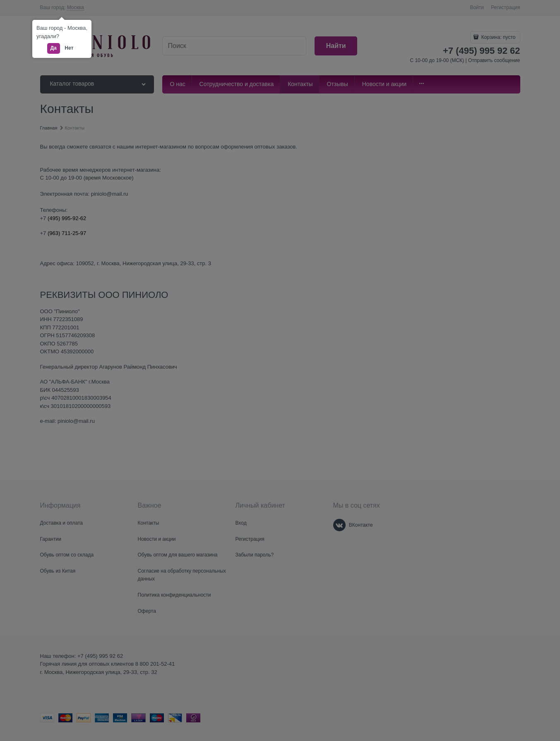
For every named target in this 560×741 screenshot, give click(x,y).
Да (54, 48)
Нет (69, 48)
